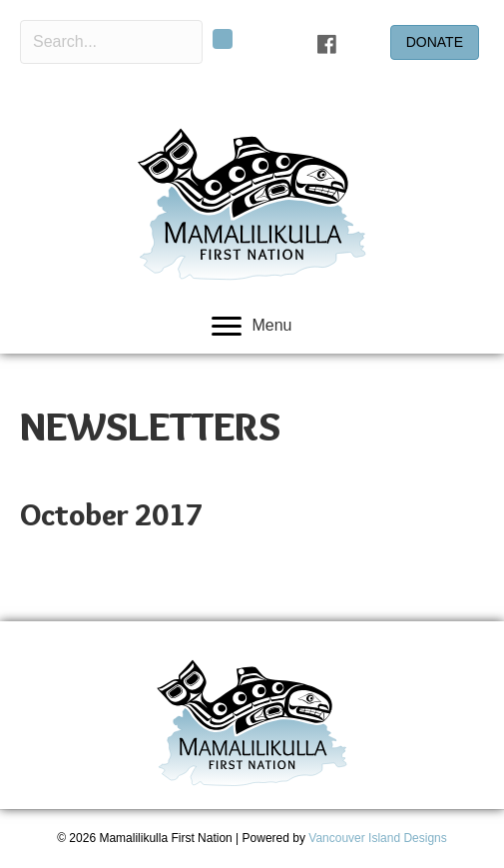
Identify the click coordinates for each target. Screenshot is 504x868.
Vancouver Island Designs (378, 838)
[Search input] (111, 42)
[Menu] (252, 327)
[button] (223, 39)
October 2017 (111, 515)
